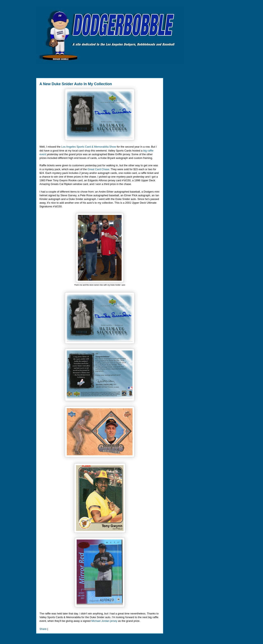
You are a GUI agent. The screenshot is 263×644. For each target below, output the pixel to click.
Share (43, 629)
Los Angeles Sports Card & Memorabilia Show (89, 147)
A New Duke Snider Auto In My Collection (76, 84)
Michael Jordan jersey (104, 621)
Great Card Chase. (99, 169)
